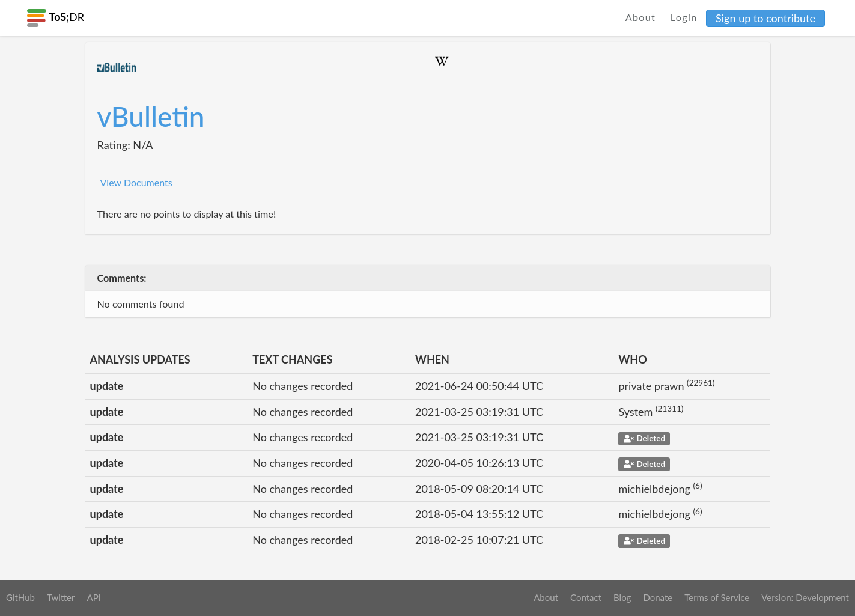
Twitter (61, 597)
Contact (586, 597)
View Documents (136, 182)
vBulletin (151, 116)
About (641, 17)
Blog (622, 597)
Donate (658, 597)
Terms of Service (717, 597)
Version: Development (805, 597)
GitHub (20, 597)
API (93, 597)
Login (684, 17)
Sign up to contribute (765, 18)
